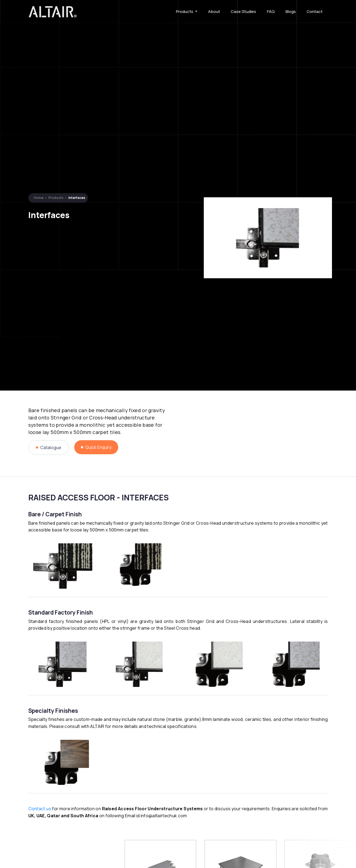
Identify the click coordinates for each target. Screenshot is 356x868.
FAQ (271, 11)
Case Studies (243, 11)
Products (185, 11)
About (214, 11)
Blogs (291, 11)
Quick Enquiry (96, 447)
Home (39, 198)
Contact (315, 11)
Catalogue (49, 447)
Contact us (40, 809)
